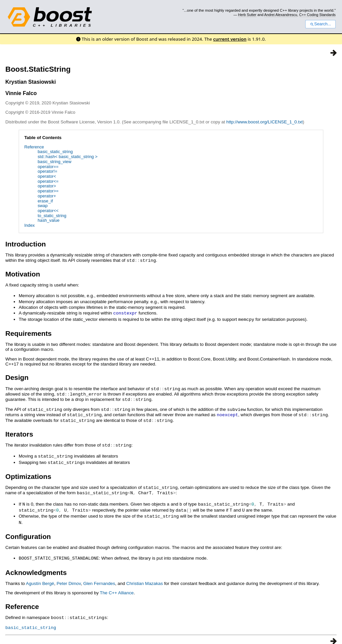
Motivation (23, 274)
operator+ (47, 196)
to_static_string (52, 216)
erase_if (45, 201)
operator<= (48, 181)
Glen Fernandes (99, 577)
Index (30, 225)
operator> (47, 186)
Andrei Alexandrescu (281, 15)
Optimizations (28, 472)
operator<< (48, 211)
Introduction (26, 244)
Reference (34, 147)
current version (230, 39)
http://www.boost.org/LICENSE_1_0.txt (265, 122)
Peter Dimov (68, 577)
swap (43, 206)
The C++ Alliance (117, 586)
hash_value (49, 220)
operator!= (48, 171)
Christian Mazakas (145, 577)
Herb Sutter (247, 15)
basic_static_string (55, 152)
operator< (47, 176)
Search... (320, 24)
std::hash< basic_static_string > (68, 157)
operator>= (48, 191)
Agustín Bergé (40, 577)
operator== (48, 167)
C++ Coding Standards (317, 15)
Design (17, 376)
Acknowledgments (36, 566)
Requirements (29, 332)
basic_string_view (55, 162)
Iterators (19, 431)
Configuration (28, 530)
